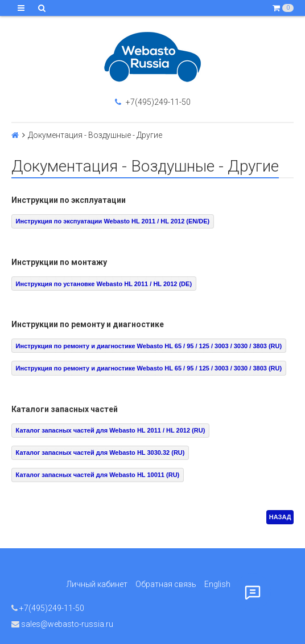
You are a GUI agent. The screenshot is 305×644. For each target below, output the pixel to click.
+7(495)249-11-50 (153, 102)
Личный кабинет (97, 584)
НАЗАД (280, 517)
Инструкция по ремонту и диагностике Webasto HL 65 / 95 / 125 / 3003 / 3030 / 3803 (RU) (149, 346)
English (217, 584)
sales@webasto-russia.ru (62, 624)
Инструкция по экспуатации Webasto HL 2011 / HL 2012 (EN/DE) (113, 221)
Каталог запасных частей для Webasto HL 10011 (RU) (98, 475)
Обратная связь (166, 584)
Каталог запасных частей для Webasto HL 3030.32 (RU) (100, 453)
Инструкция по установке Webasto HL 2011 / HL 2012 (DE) (104, 284)
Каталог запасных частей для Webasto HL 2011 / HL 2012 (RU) (111, 430)
